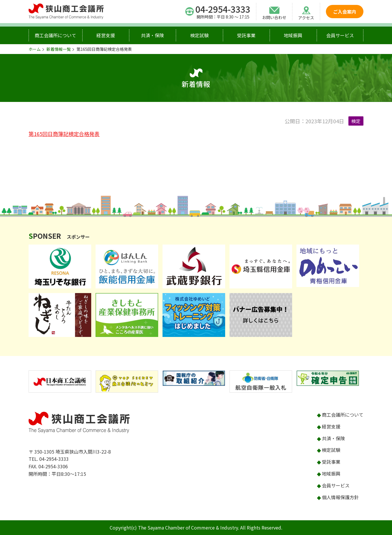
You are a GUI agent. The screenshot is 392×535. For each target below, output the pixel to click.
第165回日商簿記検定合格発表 (64, 134)
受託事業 (246, 35)
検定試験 (199, 35)
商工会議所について (55, 35)
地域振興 (293, 35)
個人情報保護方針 (340, 497)
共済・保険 (152, 35)
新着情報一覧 (59, 49)
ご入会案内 (345, 12)
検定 (356, 121)
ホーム (35, 49)
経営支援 (106, 35)
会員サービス (340, 35)
